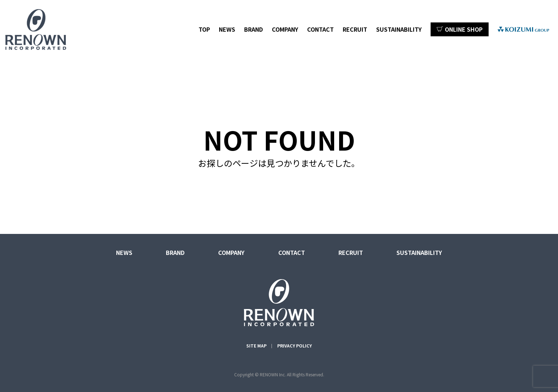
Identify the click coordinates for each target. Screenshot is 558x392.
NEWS (227, 29)
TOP (204, 29)
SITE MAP (256, 346)
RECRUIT (355, 29)
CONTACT (320, 29)
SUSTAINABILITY (399, 29)
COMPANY (285, 29)
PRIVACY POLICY (294, 346)
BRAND (254, 29)
